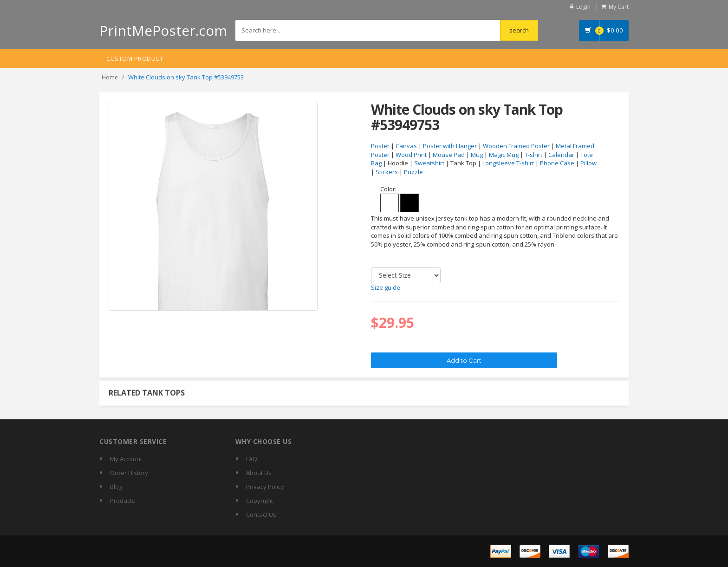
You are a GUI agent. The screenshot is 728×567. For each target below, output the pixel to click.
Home (110, 77)
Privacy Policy (265, 487)
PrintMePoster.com (163, 30)
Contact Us (261, 515)
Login (583, 7)
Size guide (386, 287)
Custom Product (135, 59)
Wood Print (411, 155)
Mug (477, 155)
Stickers (387, 172)
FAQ (252, 459)
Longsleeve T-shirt (508, 163)
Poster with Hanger (450, 146)
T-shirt (533, 155)
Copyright (260, 501)
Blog (116, 487)
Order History (129, 473)
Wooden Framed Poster (516, 146)
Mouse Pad (449, 155)
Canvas (406, 146)
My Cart (619, 7)
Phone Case (557, 163)
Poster (380, 146)
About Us (259, 473)
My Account (126, 459)
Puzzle (413, 172)
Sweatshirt (429, 163)
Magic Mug (504, 155)
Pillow (588, 163)
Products (123, 501)
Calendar (561, 155)
